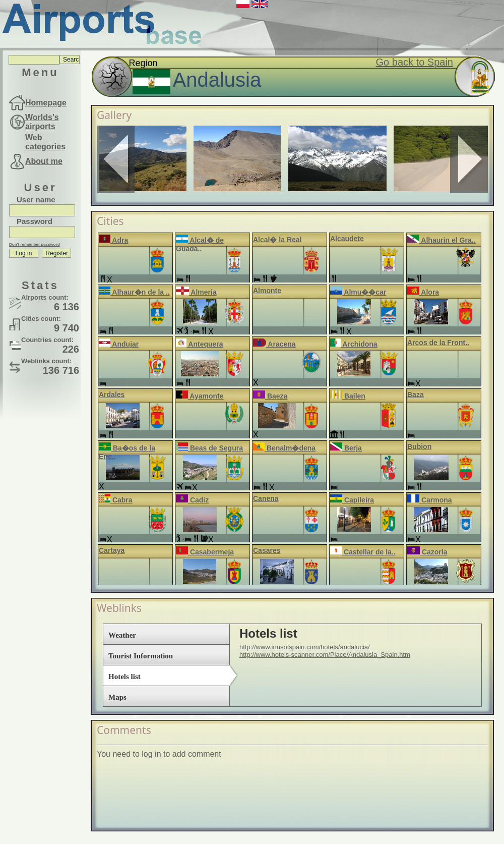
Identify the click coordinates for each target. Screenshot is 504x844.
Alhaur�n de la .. (134, 292)
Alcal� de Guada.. (200, 244)
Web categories (45, 142)
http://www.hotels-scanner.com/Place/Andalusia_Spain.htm (325, 655)
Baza (416, 395)
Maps (117, 697)
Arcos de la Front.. (438, 343)
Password (35, 221)
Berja (346, 448)
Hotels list (124, 677)
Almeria (196, 292)
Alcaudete (347, 239)
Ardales (112, 395)
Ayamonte (200, 396)
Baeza (270, 396)
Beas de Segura (209, 448)
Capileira (352, 500)
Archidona (354, 344)
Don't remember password (35, 244)
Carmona (430, 500)
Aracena (274, 344)
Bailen (348, 396)
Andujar (119, 344)
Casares (267, 550)
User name (36, 200)
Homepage (46, 103)
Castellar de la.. (363, 552)
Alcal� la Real (277, 240)
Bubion (419, 446)
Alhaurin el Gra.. (442, 240)
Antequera (200, 344)
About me (44, 161)
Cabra (116, 500)
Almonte (267, 291)
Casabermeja (205, 552)
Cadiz (192, 500)
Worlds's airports (42, 122)
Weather (122, 635)
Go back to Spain (415, 62)
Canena (266, 498)
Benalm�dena (284, 448)
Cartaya (112, 550)
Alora (423, 292)
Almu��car (358, 292)
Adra (113, 240)
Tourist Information (141, 656)
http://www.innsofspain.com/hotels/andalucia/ (305, 647)
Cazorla (427, 552)
